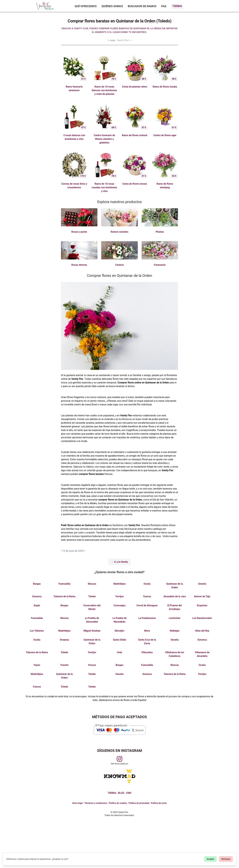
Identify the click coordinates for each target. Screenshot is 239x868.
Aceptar (210, 859)
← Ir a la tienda (120, 562)
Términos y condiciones (96, 803)
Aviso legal (78, 803)
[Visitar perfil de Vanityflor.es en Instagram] (120, 759)
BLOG (121, 793)
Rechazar (226, 859)
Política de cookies (118, 803)
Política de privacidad (139, 803)
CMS (129, 793)
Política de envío (159, 803)
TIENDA (112, 793)
